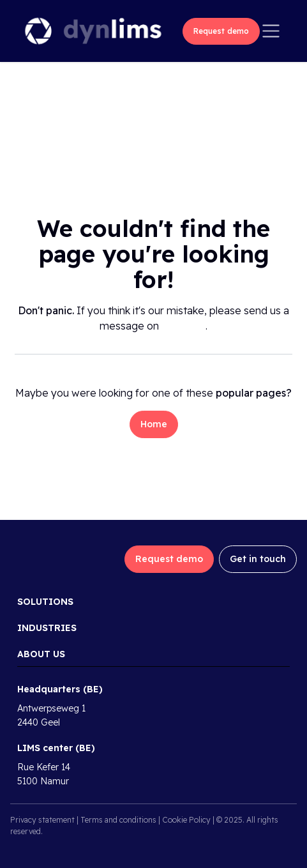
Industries (47, 628)
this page (183, 326)
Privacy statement (42, 820)
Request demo (221, 31)
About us (41, 654)
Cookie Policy (186, 820)
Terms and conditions (118, 820)
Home (154, 424)
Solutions (45, 602)
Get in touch (258, 559)
